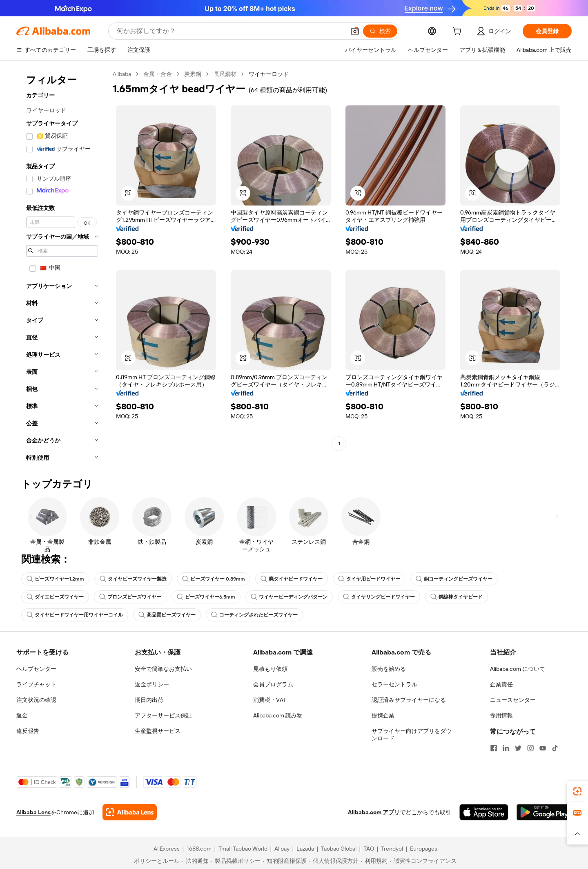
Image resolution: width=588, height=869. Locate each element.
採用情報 (501, 715)
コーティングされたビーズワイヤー (254, 615)
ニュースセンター (513, 700)
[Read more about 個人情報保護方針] (334, 861)
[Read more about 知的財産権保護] (285, 861)
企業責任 (501, 684)
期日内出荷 (149, 700)
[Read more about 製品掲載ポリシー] (236, 861)
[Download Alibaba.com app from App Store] (484, 812)
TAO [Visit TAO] (369, 849)
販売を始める (389, 669)
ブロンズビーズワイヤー (130, 597)
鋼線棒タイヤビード (457, 597)
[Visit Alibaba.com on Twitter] (518, 748)
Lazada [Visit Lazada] (305, 849)
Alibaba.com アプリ (374, 812)
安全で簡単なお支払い (163, 669)
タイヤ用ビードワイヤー (369, 579)
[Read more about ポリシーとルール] (156, 861)
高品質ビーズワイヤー (167, 615)
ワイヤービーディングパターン (289, 597)
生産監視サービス (158, 731)
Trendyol (392, 849)
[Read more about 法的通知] (195, 861)
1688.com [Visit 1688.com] (199, 849)
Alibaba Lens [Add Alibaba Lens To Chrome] (33, 812)
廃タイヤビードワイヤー (292, 579)
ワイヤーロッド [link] (269, 74)
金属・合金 (158, 74)
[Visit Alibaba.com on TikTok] (555, 748)
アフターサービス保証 (163, 715)
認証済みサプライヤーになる (409, 700)
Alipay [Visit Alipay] (282, 849)
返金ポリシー (152, 684)
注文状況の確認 (36, 700)
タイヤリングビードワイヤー (379, 597)
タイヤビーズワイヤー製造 (133, 579)
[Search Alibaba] (230, 31)
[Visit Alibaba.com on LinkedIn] (506, 748)
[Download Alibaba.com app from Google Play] (544, 812)
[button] (355, 31)
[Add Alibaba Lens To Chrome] (130, 812)
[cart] (459, 32)
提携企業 (383, 715)
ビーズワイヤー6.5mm (206, 597)
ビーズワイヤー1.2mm (55, 579)
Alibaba (122, 74)
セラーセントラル (394, 684)
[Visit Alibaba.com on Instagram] (530, 748)
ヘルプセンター (36, 669)
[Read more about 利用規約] (374, 861)
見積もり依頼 (270, 669)
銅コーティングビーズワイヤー (454, 579)
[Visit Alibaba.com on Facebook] (494, 748)
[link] (577, 791)
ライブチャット (36, 684)
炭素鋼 (193, 74)
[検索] (380, 31)
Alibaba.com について (518, 669)
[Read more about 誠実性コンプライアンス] (423, 861)
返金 (22, 715)
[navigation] (62, 268)
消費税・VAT (270, 700)
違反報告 (28, 731)
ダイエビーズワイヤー (55, 597)
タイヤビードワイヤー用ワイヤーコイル (75, 615)
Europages (424, 849)
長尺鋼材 (225, 74)
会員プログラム (273, 684)
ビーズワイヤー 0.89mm (214, 579)
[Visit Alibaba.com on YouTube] (543, 748)
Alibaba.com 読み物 (278, 715)
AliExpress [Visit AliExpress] (167, 849)
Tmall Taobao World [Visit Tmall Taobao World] (243, 849)
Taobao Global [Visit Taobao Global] (339, 849)
